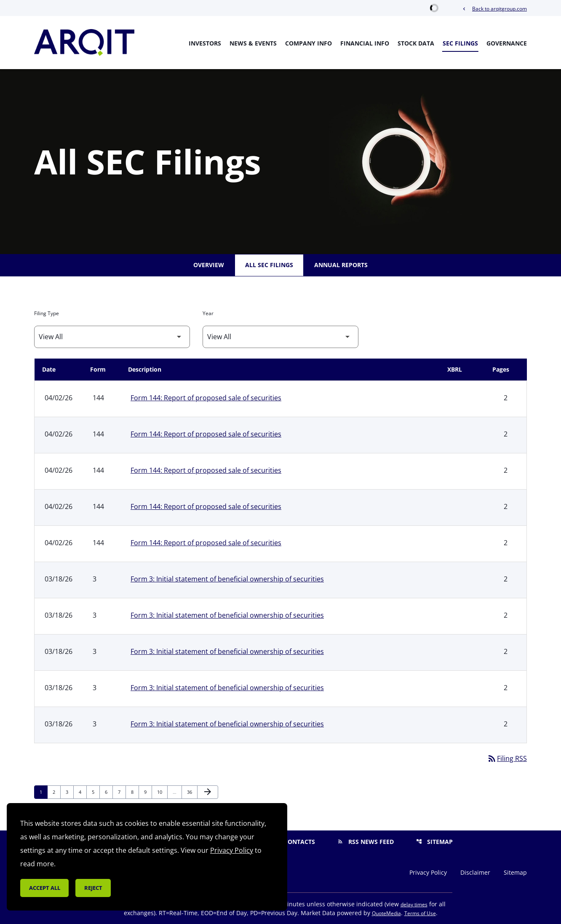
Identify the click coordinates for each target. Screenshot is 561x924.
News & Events (253, 43)
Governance (507, 43)
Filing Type (47, 313)
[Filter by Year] (280, 337)
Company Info (309, 43)
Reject (93, 888)
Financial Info (365, 43)
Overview (209, 265)
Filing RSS (507, 758)
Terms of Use (420, 913)
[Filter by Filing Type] (112, 337)
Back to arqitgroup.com (494, 9)
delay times (414, 904)
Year (208, 313)
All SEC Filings (269, 265)
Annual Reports (341, 265)
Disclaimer (475, 873)
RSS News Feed (366, 842)
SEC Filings (460, 43)
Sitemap (434, 842)
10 (162, 792)
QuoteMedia (386, 913)
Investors (205, 43)
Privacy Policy (428, 873)
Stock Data (416, 43)
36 (192, 792)
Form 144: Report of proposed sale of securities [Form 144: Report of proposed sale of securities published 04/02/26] (206, 398)
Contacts (294, 842)
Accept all (45, 888)
